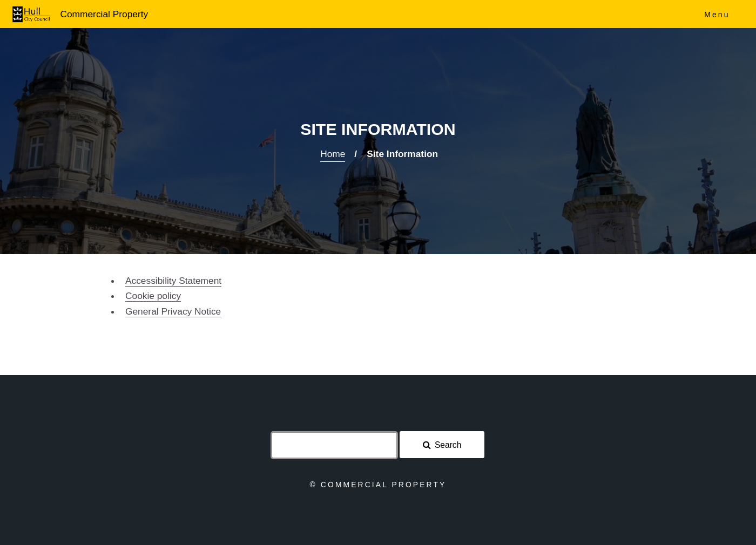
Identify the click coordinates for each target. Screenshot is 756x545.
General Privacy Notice (173, 311)
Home (333, 154)
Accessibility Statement (173, 281)
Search (448, 445)
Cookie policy (153, 296)
